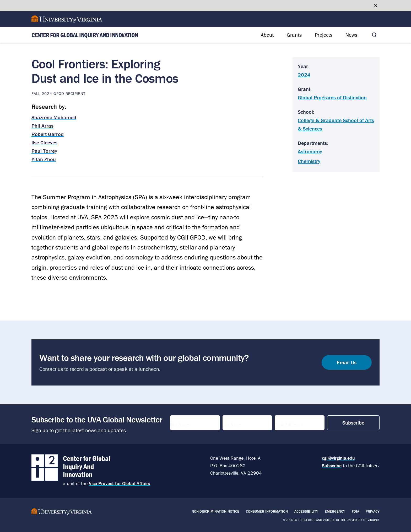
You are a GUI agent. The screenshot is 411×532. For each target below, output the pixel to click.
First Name (183, 423)
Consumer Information (267, 511)
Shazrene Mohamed (54, 117)
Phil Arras (42, 126)
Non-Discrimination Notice (215, 511)
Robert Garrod (48, 134)
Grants (294, 35)
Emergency (335, 511)
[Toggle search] (374, 35)
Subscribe (332, 466)
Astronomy (310, 151)
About (267, 35)
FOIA (355, 511)
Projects (324, 35)
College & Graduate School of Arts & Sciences (336, 124)
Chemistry (309, 161)
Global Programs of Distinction (332, 97)
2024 (304, 75)
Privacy (373, 511)
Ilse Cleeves (44, 142)
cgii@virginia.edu (338, 458)
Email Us (347, 362)
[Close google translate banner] (376, 6)
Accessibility (306, 511)
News (351, 35)
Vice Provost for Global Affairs (119, 483)
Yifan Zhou (44, 159)
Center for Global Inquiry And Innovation (85, 35)
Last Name (235, 423)
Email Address (292, 423)
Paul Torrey (44, 151)
